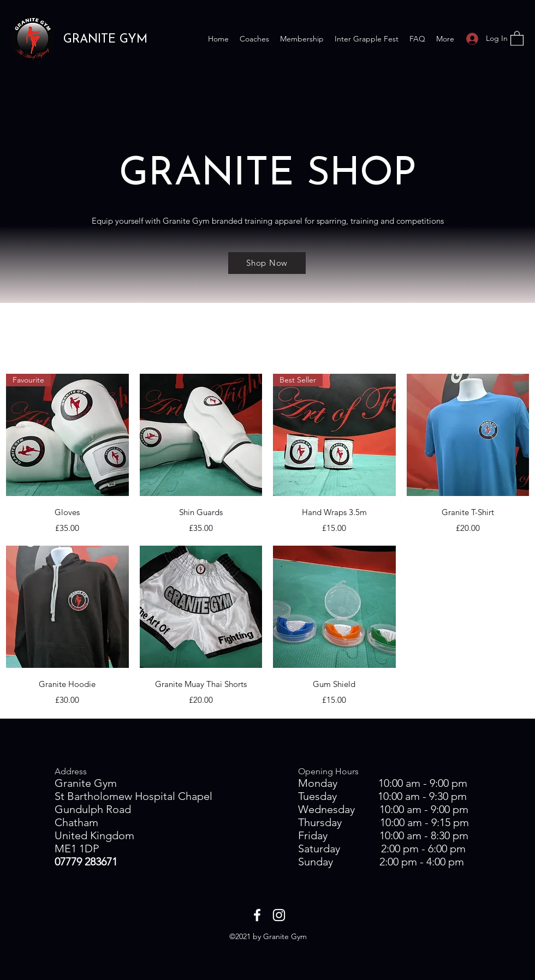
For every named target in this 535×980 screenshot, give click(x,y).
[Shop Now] (267, 263)
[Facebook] (257, 915)
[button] (517, 38)
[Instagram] (279, 915)
